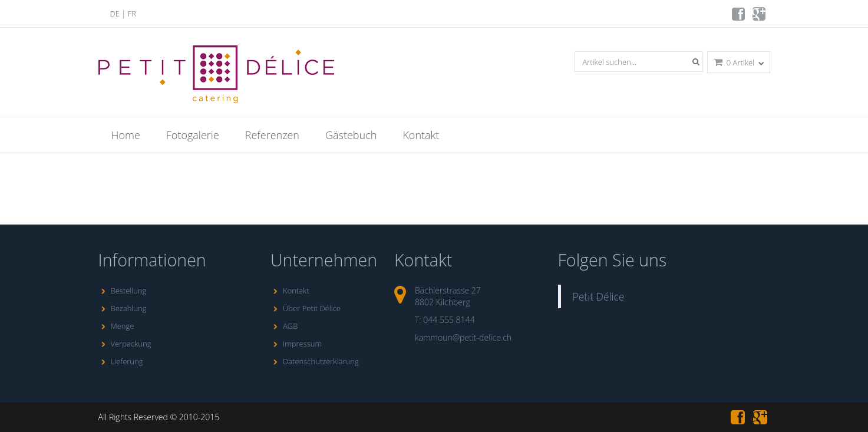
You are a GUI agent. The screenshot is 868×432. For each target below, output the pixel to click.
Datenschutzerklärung (315, 361)
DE (115, 14)
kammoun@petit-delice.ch (463, 337)
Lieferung (121, 361)
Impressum (296, 344)
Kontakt (421, 135)
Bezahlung (123, 308)
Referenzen (272, 135)
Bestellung (123, 291)
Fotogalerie (193, 135)
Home (126, 135)
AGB (284, 326)
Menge (116, 326)
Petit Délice (599, 296)
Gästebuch (351, 135)
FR (132, 14)
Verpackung (125, 344)
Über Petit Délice (306, 308)
